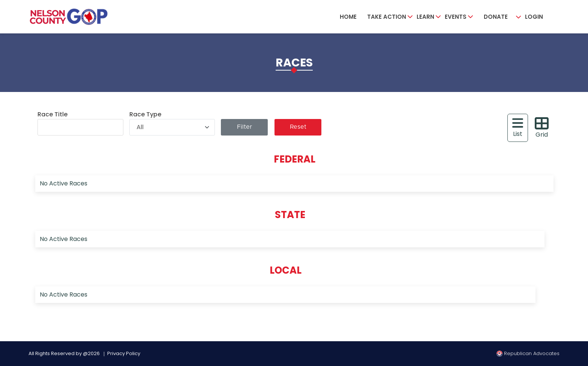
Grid (542, 128)
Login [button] (534, 17)
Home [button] (348, 17)
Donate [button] (496, 17)
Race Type (145, 114)
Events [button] (456, 17)
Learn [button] (425, 17)
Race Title (52, 114)
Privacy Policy (124, 353)
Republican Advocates (528, 353)
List (518, 127)
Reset (298, 127)
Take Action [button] (387, 17)
